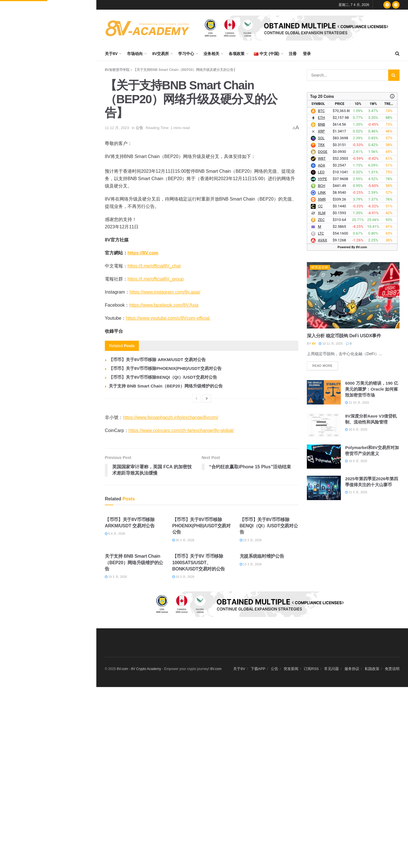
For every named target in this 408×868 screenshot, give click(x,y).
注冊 (293, 54)
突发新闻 (291, 669)
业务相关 (211, 54)
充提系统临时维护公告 (262, 556)
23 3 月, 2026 (251, 540)
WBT (322, 158)
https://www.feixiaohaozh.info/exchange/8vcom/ (171, 417)
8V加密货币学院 (117, 70)
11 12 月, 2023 (117, 128)
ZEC (321, 220)
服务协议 (352, 669)
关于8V (111, 54)
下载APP (258, 669)
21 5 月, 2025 (356, 492)
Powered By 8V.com (352, 247)
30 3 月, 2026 (183, 540)
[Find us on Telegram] (387, 5)
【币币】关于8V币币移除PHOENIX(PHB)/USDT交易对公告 (165, 368)
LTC (321, 233)
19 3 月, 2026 (116, 577)
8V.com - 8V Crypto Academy (139, 669)
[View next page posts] (207, 399)
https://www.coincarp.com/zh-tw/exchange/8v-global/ (181, 430)
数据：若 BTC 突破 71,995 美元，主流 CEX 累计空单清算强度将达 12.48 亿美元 (60, 62)
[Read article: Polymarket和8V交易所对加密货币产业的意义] (324, 457)
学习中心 (186, 54)
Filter (83, 6)
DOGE (323, 152)
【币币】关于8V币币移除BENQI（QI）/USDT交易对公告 (163, 377)
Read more (325, 364)
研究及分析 (320, 267)
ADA (321, 165)
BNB (321, 124)
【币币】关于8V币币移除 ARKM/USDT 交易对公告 (157, 360)
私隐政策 (372, 669)
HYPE (323, 179)
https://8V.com (143, 253)
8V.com (216, 669)
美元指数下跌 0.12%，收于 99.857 (60, 273)
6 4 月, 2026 (115, 534)
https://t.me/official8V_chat (154, 266)
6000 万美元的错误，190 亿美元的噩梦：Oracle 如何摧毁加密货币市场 (372, 389)
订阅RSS (311, 669)
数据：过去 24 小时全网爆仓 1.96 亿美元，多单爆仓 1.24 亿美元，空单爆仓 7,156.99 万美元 (60, 216)
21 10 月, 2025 (357, 403)
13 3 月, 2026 (251, 564)
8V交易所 (161, 54)
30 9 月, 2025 (356, 429)
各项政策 (237, 54)
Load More (48, 397)
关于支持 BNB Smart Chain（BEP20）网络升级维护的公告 (166, 386)
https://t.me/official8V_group (156, 279)
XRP (321, 131)
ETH (321, 118)
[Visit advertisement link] (299, 28)
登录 (307, 54)
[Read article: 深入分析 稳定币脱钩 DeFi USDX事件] (353, 295)
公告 (139, 128)
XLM (322, 213)
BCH (322, 186)
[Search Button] (397, 54)
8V (314, 344)
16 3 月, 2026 (183, 577)
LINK (322, 192)
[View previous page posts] (196, 399)
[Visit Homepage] (147, 28)
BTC (321, 111)
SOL (321, 138)
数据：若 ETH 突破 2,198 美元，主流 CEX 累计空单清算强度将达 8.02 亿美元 (59, 94)
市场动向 (135, 54)
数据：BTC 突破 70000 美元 (55, 303)
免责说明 (392, 669)
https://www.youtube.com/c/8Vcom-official (168, 318)
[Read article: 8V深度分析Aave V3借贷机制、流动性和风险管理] (324, 425)
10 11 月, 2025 (331, 344)
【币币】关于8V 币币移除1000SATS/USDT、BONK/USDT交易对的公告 (199, 562)
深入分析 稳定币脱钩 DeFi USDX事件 (344, 336)
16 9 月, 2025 (356, 461)
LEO (321, 172)
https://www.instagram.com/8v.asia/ (165, 292)
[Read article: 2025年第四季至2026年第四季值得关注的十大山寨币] (324, 488)
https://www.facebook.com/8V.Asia (164, 305)
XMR (322, 199)
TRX (321, 145)
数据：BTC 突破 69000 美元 (55, 181)
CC (320, 206)
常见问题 (331, 669)
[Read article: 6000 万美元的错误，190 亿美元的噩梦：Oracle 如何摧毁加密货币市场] (324, 392)
